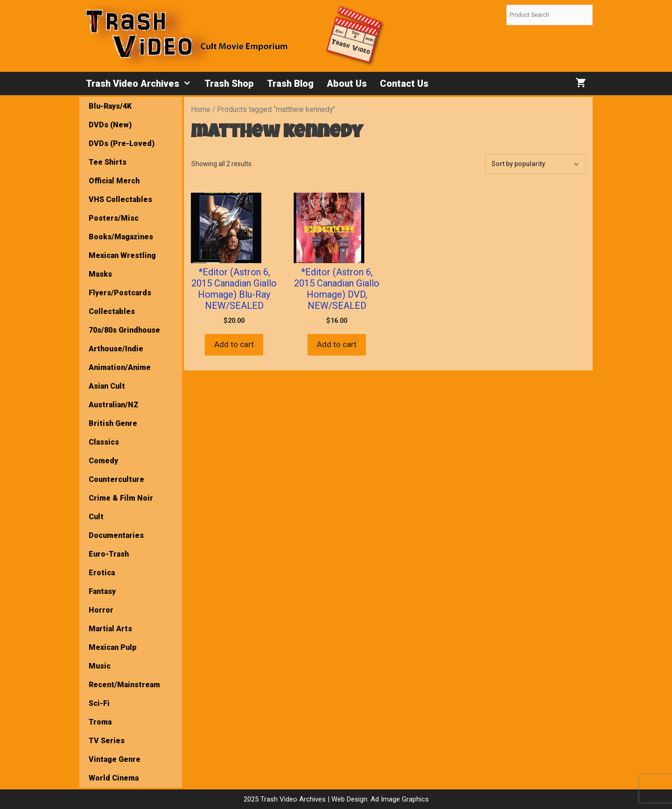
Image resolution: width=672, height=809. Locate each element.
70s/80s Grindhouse (124, 330)
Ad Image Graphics (399, 799)
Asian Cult (107, 386)
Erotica (102, 573)
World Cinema (114, 778)
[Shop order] (535, 164)
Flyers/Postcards (120, 293)
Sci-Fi (99, 703)
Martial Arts (110, 629)
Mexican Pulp (113, 647)
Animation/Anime (120, 367)
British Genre (113, 423)
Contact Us (404, 84)
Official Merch (114, 181)
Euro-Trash (109, 554)
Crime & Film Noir (121, 498)
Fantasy (102, 591)
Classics (104, 442)
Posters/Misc (114, 218)
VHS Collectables (120, 199)
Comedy (103, 461)
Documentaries (116, 535)
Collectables (112, 311)
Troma (100, 722)
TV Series (107, 741)
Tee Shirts (108, 162)
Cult (96, 517)
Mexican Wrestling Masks (122, 265)
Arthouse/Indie (116, 349)
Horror (101, 610)
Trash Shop (229, 84)
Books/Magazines (121, 237)
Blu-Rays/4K (110, 106)
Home (201, 109)
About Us (347, 84)
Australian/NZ (114, 405)
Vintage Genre (115, 759)
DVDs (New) (110, 125)
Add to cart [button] (234, 344)
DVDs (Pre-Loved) (122, 143)
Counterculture (116, 479)
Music (100, 666)
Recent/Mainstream (124, 685)
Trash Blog (290, 84)
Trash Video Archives (142, 84)
